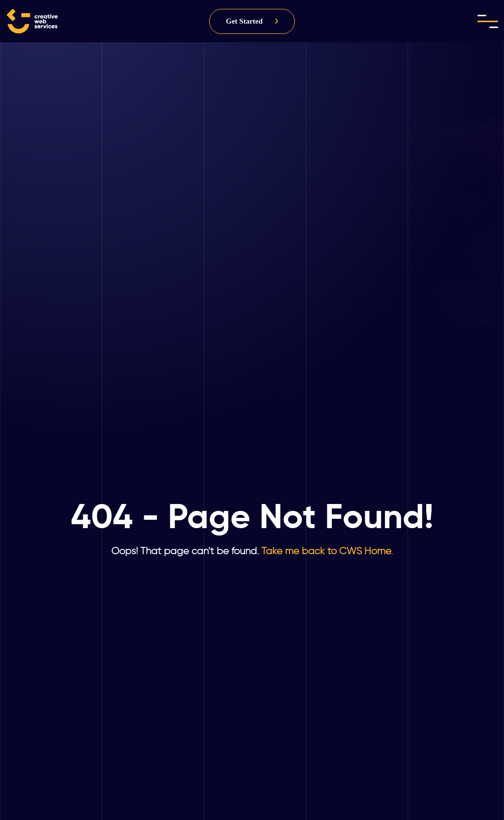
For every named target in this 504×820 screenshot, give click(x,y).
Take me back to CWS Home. (326, 551)
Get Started (244, 21)
